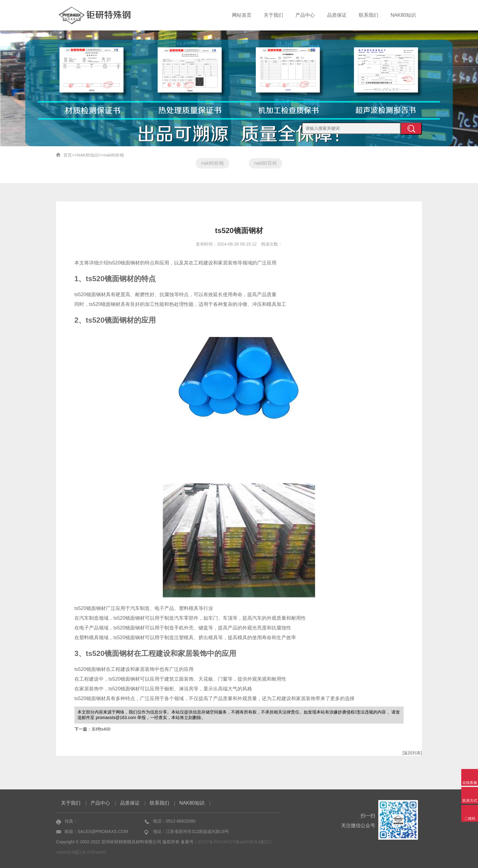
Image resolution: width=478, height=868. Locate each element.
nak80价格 (114, 155)
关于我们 (273, 15)
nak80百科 (266, 163)
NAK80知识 (403, 15)
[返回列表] (412, 753)
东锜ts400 (101, 729)
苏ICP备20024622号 (217, 842)
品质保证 (337, 15)
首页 (68, 155)
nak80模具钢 (250, 842)
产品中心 (305, 15)
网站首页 (242, 15)
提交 (411, 129)
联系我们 (369, 15)
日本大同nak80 (92, 852)
